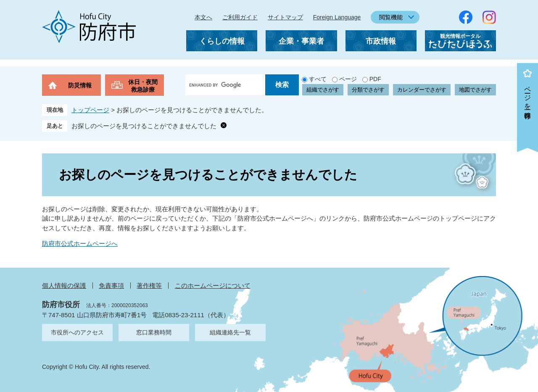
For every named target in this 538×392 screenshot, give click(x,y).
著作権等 (149, 285)
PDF (375, 79)
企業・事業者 (301, 41)
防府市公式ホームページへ (80, 243)
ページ (348, 79)
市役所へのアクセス (77, 332)
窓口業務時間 (154, 332)
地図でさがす (475, 90)
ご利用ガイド (240, 17)
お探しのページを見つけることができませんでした (144, 126)
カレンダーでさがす (422, 90)
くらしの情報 (222, 41)
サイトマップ (285, 17)
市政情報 (381, 41)
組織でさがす (323, 90)
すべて (318, 79)
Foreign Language (337, 17)
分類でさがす (368, 90)
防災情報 (80, 85)
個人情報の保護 (64, 285)
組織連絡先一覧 (230, 332)
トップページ (90, 110)
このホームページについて (213, 285)
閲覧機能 (391, 17)
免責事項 (111, 285)
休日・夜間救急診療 (143, 86)
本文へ (203, 17)
